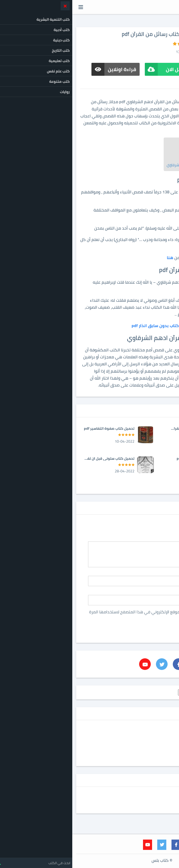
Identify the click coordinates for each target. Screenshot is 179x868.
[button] (8, 7)
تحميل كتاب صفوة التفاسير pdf (37, 428)
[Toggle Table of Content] (160, 145)
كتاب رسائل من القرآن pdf (143, 152)
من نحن (165, 807)
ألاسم (168, 573)
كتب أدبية (155, 731)
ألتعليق (166, 538)
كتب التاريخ (154, 736)
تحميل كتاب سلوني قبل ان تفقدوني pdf (37, 458)
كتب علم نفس (152, 755)
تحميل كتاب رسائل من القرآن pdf (137, 159)
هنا (98, 258)
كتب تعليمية (153, 746)
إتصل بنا (165, 798)
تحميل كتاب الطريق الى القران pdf (123, 428)
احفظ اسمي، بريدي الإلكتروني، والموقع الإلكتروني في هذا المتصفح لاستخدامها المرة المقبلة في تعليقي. (94, 614)
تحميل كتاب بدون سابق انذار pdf (89, 326)
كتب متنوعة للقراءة (147, 760)
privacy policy (161, 793)
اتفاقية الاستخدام (157, 803)
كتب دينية (155, 750)
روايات (158, 727)
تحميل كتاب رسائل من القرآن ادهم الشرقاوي (128, 165)
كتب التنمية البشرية (147, 741)
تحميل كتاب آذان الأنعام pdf (126, 458)
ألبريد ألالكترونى (161, 592)
